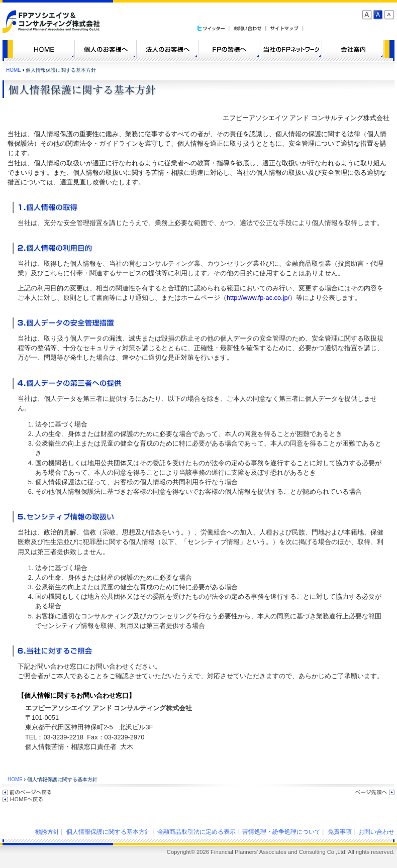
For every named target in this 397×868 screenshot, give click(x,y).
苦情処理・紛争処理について (281, 832)
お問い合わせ (376, 832)
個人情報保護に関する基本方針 (109, 832)
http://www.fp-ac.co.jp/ (258, 298)
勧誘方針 (47, 832)
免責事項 (340, 832)
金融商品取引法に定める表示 (196, 832)
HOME (14, 70)
